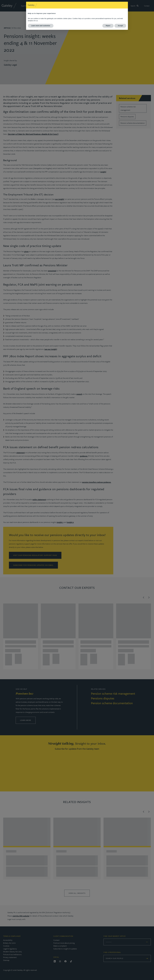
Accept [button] (120, 26)
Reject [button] (108, 26)
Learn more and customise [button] (41, 26)
